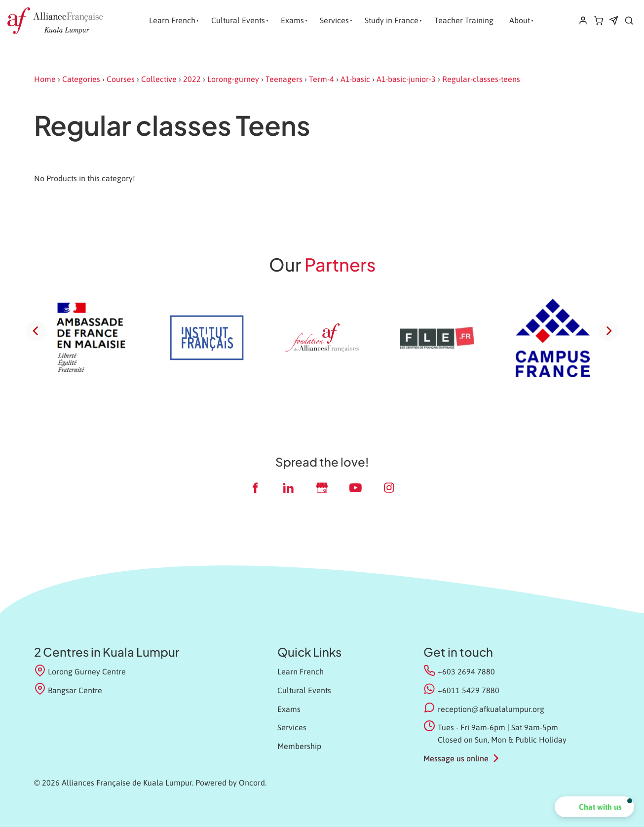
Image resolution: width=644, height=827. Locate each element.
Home (45, 79)
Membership (299, 746)
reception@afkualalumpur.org (491, 709)
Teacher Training (464, 20)
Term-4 (322, 79)
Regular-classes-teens (481, 79)
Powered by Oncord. (231, 783)
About (520, 20)
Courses (121, 79)
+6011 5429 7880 (469, 690)
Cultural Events (238, 20)
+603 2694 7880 (466, 671)
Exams (292, 20)
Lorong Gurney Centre (80, 671)
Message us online (456, 758)
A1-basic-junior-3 (406, 79)
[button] (594, 807)
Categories (81, 79)
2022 (192, 79)
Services (334, 20)
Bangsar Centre (68, 689)
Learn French (172, 20)
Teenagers (284, 79)
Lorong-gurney (233, 79)
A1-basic (355, 79)
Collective (159, 79)
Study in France (392, 20)
